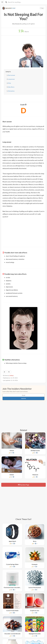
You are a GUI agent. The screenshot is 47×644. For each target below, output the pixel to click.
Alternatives (11, 91)
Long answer (11, 79)
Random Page (24, 485)
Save (42, 8)
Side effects (11, 87)
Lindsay (11, 375)
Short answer (12, 75)
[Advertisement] (24, 231)
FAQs (9, 83)
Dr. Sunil (13, 8)
